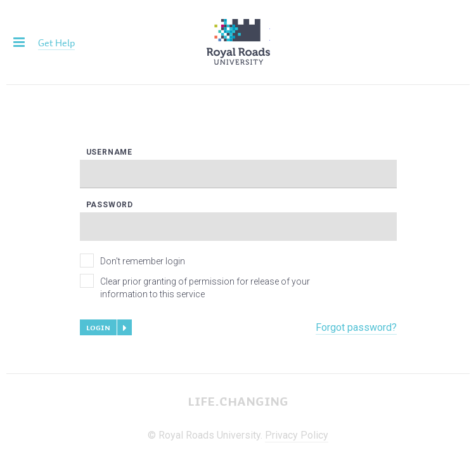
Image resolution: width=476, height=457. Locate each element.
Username (109, 152)
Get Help (56, 42)
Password (110, 205)
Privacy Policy (297, 435)
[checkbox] (87, 261)
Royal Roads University (238, 42)
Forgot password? (356, 327)
